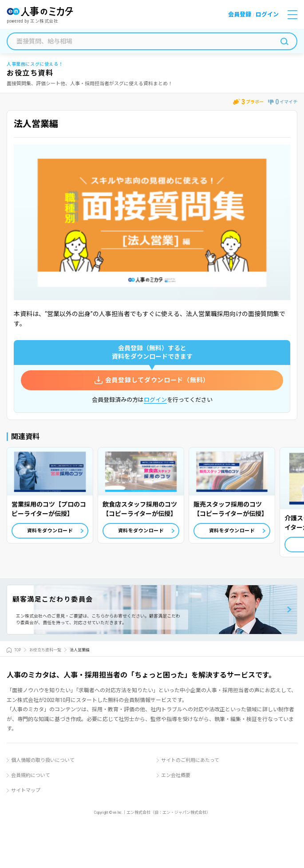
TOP (18, 650)
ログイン (267, 14)
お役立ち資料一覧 (45, 650)
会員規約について (31, 775)
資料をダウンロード (50, 531)
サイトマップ (26, 791)
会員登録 (240, 14)
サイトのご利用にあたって (190, 760)
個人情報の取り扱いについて (43, 760)
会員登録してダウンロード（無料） (157, 380)
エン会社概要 (176, 775)
